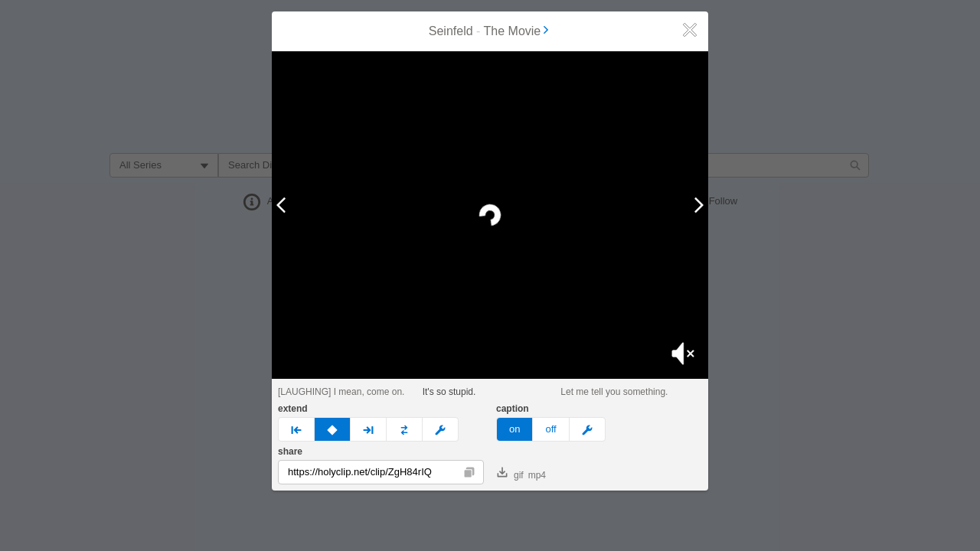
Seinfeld (451, 31)
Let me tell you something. (614, 392)
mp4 (537, 475)
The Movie (518, 31)
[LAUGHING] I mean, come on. (341, 392)
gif (510, 474)
